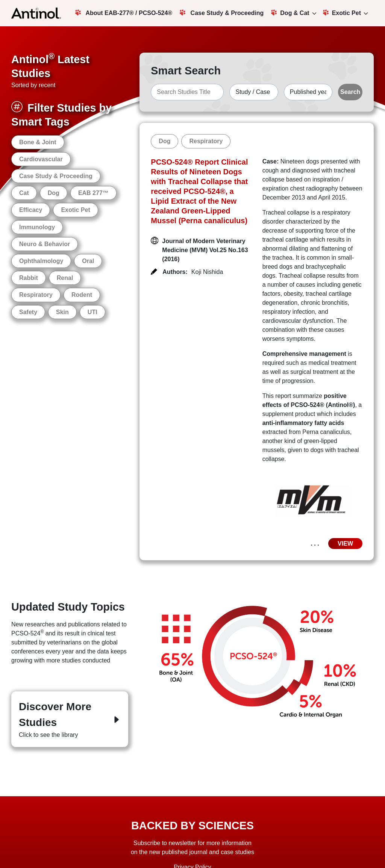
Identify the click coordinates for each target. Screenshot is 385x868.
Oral (88, 261)
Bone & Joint (38, 142)
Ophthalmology (41, 261)
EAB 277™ (93, 193)
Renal (65, 278)
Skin (62, 312)
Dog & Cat (290, 13)
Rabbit (29, 278)
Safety (28, 312)
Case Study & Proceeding (222, 13)
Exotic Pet (342, 13)
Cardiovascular (41, 159)
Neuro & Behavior (45, 244)
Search (350, 92)
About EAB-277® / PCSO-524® (124, 13)
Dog (54, 193)
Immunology (37, 227)
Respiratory (36, 295)
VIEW (345, 544)
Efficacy (31, 210)
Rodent (82, 295)
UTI (92, 312)
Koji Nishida (207, 272)
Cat (24, 193)
